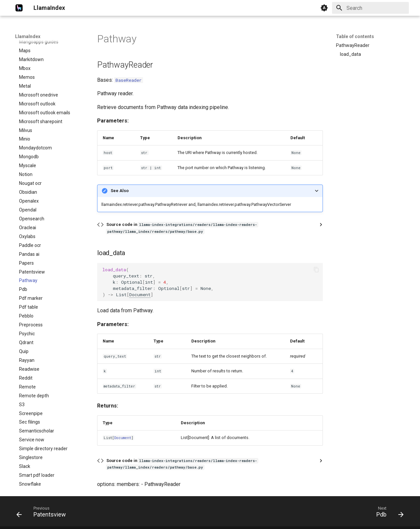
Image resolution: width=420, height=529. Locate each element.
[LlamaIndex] (19, 8)
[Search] (370, 8)
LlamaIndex (28, 36)
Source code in (182, 228)
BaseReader (129, 80)
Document (140, 295)
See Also (120, 191)
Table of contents (355, 36)
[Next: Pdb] (388, 513)
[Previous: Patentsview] (43, 513)
